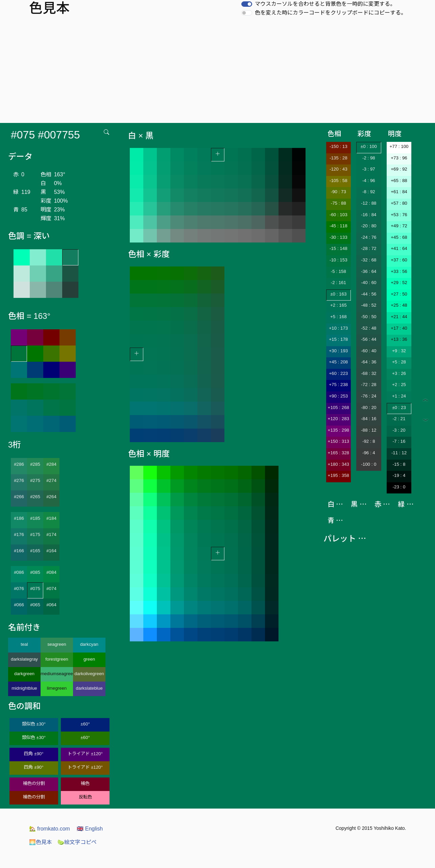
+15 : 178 (338, 339)
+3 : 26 (399, 373)
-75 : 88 (339, 203)
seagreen (57, 644)
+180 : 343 (339, 464)
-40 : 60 (369, 283)
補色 (85, 783)
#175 (35, 534)
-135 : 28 (339, 158)
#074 (51, 589)
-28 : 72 (369, 248)
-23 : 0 (399, 487)
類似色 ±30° (34, 724)
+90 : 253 (338, 396)
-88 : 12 (369, 430)
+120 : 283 (339, 419)
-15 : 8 (399, 464)
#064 (51, 605)
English (90, 829)
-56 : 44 (369, 339)
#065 (35, 605)
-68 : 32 (369, 373)
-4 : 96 (369, 181)
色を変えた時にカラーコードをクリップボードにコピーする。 (331, 13)
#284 (51, 464)
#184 (51, 518)
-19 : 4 (399, 475)
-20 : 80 (369, 226)
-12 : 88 (369, 203)
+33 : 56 (399, 271)
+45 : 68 (399, 237)
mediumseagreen (57, 674)
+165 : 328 (339, 453)
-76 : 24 (369, 396)
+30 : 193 (338, 351)
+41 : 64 (399, 248)
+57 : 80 (399, 203)
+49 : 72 (399, 226)
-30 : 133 (339, 237)
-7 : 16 (399, 441)
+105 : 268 (339, 407)
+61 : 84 (399, 192)
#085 (35, 572)
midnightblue (24, 688)
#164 (51, 551)
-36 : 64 (369, 271)
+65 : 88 (399, 181)
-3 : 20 (399, 430)
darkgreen (24, 674)
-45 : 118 (339, 226)
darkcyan (89, 644)
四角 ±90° (34, 754)
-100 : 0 (369, 464)
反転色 (85, 797)
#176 (19, 534)
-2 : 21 (399, 419)
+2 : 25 (399, 385)
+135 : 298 (339, 430)
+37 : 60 (399, 260)
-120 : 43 (339, 169)
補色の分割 (34, 783)
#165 (35, 551)
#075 (35, 589)
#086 (19, 572)
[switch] (247, 4)
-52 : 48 (369, 328)
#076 (19, 589)
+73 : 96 (399, 158)
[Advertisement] (218, 72)
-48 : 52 (369, 305)
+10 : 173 (338, 328)
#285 (35, 464)
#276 (19, 480)
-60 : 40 (369, 351)
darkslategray (24, 659)
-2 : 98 (369, 158)
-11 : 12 (399, 453)
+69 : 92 (399, 169)
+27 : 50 (399, 294)
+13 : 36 (399, 339)
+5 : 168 (339, 317)
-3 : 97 (369, 169)
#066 (19, 605)
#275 (35, 480)
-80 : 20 (369, 407)
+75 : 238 (338, 385)
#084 (51, 572)
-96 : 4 (369, 453)
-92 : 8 (369, 441)
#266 (19, 497)
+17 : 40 (399, 328)
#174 (51, 534)
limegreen (57, 688)
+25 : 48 (399, 305)
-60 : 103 (339, 215)
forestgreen (57, 659)
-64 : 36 (369, 362)
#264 (51, 497)
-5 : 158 (339, 271)
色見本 (41, 842)
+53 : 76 (399, 215)
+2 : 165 (339, 305)
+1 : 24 (399, 396)
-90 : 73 (339, 192)
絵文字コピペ (77, 842)
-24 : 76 (369, 237)
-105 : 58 (339, 181)
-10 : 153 (339, 260)
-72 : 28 (369, 385)
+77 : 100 (399, 146)
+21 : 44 (399, 317)
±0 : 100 (369, 146)
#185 (35, 518)
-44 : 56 (369, 294)
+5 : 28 (399, 362)
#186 (19, 518)
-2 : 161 (339, 283)
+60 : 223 (338, 373)
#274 (51, 480)
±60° (85, 724)
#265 (35, 497)
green (89, 659)
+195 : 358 (339, 475)
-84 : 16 (369, 419)
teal (24, 644)
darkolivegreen (89, 674)
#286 (19, 464)
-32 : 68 (369, 260)
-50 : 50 (369, 317)
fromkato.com (50, 829)
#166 (19, 551)
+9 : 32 (399, 351)
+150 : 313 (339, 441)
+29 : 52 (399, 283)
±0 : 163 (338, 294)
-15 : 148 (339, 248)
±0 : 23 (399, 407)
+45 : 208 (338, 362)
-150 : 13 (339, 146)
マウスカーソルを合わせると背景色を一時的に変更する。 (325, 4)
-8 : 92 (369, 192)
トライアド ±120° (85, 754)
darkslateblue (89, 688)
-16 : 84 (369, 215)
